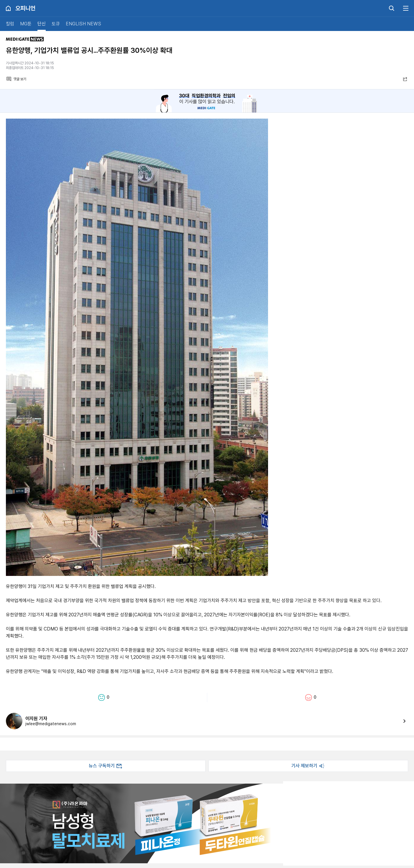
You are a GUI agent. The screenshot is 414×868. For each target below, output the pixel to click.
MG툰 (26, 24)
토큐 (56, 24)
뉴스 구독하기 (106, 766)
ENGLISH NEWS (83, 24)
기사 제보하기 (308, 766)
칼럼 (10, 24)
